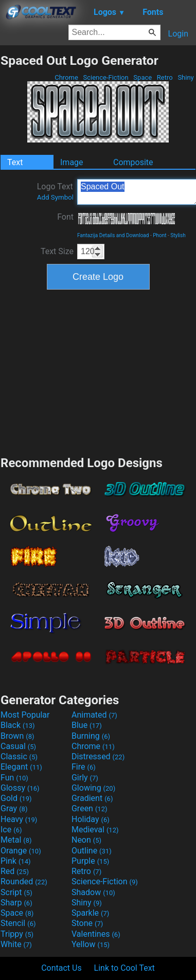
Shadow (93, 892)
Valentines (96, 934)
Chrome (66, 77)
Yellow (91, 944)
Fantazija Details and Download (113, 235)
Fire (84, 767)
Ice (11, 830)
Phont (159, 235)
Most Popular (25, 715)
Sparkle (90, 913)
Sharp (16, 903)
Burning (91, 736)
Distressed (98, 756)
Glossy (20, 788)
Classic (19, 756)
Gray (14, 808)
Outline (92, 851)
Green (90, 808)
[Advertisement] (98, 371)
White (16, 944)
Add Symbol (55, 197)
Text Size (57, 251)
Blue (87, 725)
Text (15, 162)
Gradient (92, 798)
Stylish (178, 235)
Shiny (186, 77)
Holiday (91, 819)
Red (15, 871)
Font (65, 217)
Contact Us (61, 968)
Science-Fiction (106, 77)
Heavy (19, 819)
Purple (90, 861)
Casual (18, 746)
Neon (86, 840)
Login (178, 34)
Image (72, 162)
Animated (94, 715)
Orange (21, 851)
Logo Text (55, 191)
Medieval (95, 830)
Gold (16, 798)
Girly (85, 778)
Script (16, 892)
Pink (16, 861)
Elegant (21, 767)
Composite (133, 162)
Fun (14, 778)
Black (18, 725)
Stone (87, 923)
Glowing (93, 788)
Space (142, 77)
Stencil (18, 923)
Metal (16, 840)
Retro (165, 77)
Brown (17, 736)
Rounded (24, 881)
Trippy (17, 934)
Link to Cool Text (124, 968)
